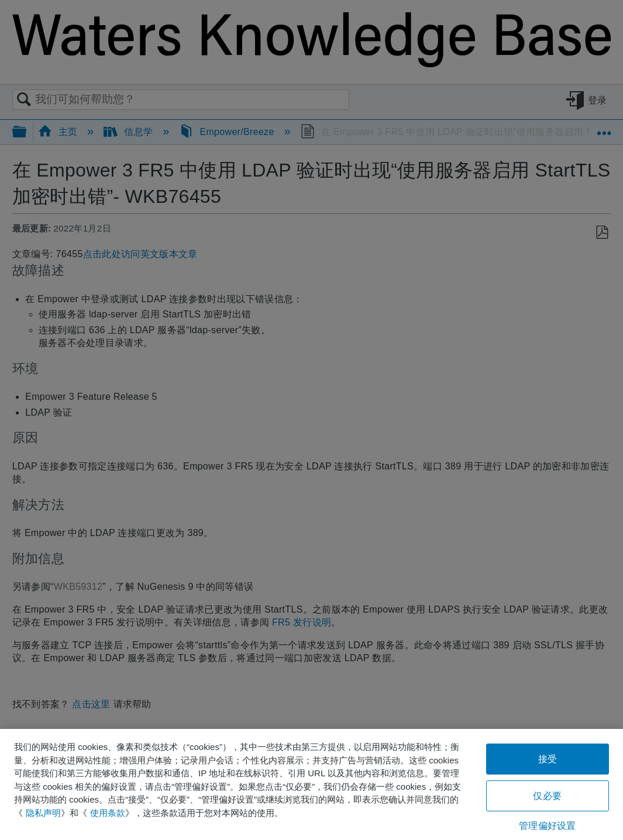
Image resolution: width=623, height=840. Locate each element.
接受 (548, 759)
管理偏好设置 (547, 826)
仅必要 (547, 796)
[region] (311, 784)
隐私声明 (43, 813)
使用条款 (108, 813)
